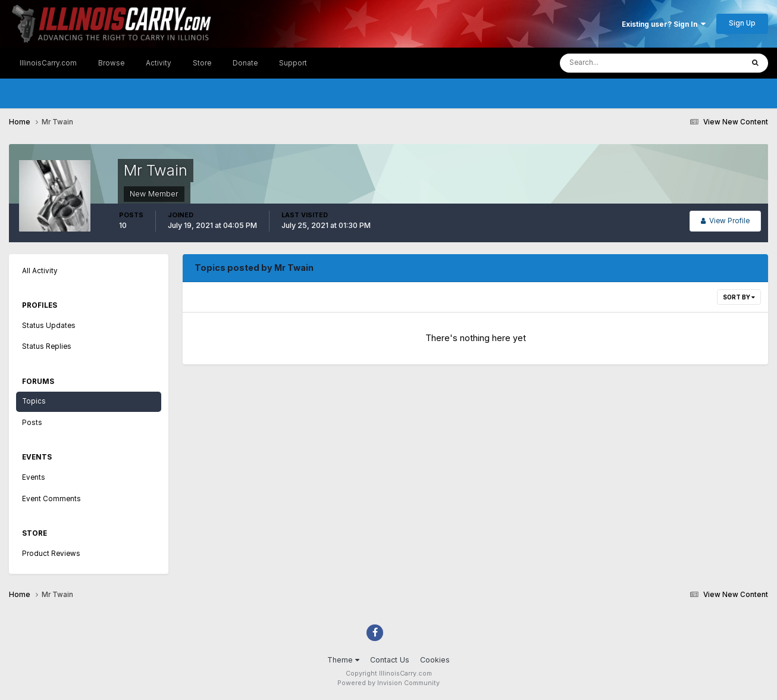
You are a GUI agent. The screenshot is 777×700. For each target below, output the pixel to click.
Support (293, 63)
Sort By (739, 297)
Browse (111, 63)
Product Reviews (51, 554)
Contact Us (390, 660)
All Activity (40, 271)
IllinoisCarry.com (48, 63)
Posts (32, 423)
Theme (343, 660)
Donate (245, 63)
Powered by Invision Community (388, 683)
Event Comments (51, 499)
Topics (34, 401)
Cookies (435, 660)
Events (34, 477)
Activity (159, 63)
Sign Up (742, 23)
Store (202, 63)
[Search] (616, 63)
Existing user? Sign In (664, 24)
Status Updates (49, 326)
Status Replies (47, 346)
